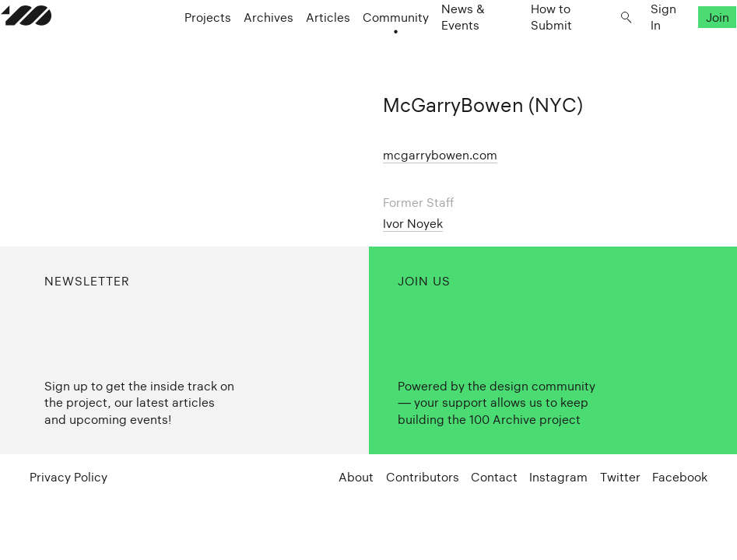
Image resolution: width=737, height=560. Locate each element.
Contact (494, 477)
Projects (223, 48)
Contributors (423, 477)
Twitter (620, 477)
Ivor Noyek (413, 224)
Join (689, 48)
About (356, 477)
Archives (283, 48)
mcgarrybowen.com (440, 155)
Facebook (680, 477)
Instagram (558, 477)
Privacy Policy (68, 477)
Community (411, 48)
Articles (343, 48)
